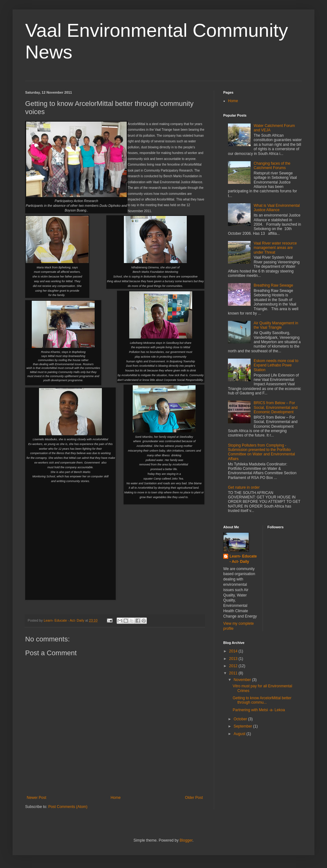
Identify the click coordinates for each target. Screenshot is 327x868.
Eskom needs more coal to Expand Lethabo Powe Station (276, 365)
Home (116, 798)
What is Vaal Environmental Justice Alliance (277, 208)
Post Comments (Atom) (68, 807)
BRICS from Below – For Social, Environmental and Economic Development (276, 407)
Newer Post (36, 798)
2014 (234, 651)
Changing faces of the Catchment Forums (272, 166)
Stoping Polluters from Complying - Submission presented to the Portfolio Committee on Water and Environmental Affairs (261, 452)
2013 (234, 659)
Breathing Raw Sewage (273, 285)
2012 (234, 666)
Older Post (194, 798)
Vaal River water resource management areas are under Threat (275, 248)
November (243, 680)
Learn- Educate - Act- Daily (243, 559)
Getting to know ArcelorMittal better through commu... (262, 700)
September (243, 726)
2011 (234, 673)
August (240, 734)
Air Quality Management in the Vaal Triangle (276, 325)
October (241, 719)
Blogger (186, 840)
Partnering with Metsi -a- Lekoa (259, 710)
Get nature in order (244, 487)
